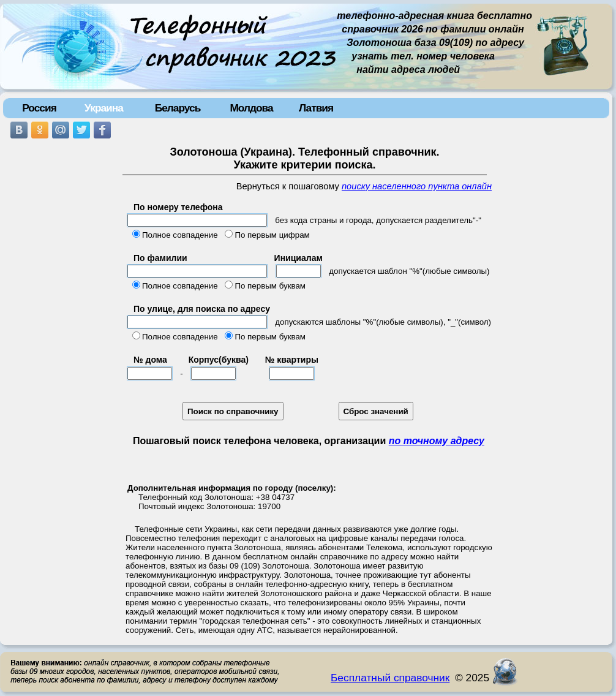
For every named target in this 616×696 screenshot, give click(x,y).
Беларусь (178, 108)
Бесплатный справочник (390, 678)
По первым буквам (270, 286)
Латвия (316, 108)
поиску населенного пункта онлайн (417, 186)
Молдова (251, 108)
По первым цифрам (272, 235)
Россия (39, 108)
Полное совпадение (180, 235)
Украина (104, 108)
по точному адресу (437, 441)
